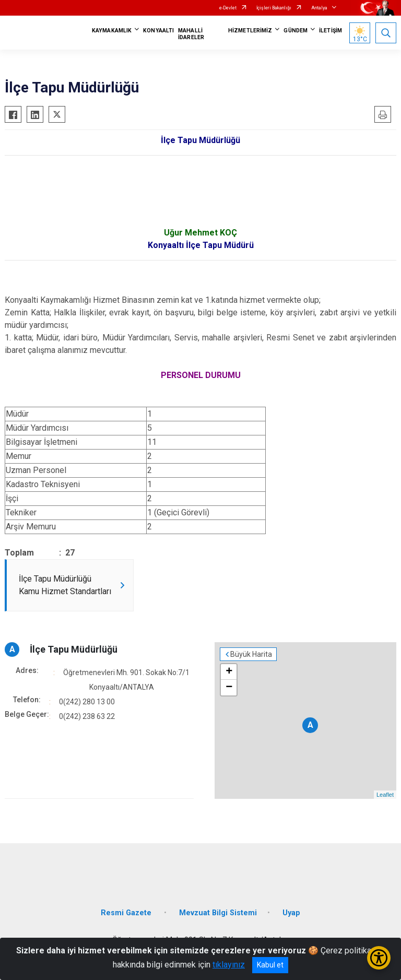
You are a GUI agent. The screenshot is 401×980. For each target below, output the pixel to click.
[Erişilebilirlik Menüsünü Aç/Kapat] (379, 958)
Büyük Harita (251, 654)
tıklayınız (229, 965)
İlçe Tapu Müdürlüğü (74, 649)
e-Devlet (228, 8)
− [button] (229, 688)
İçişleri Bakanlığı (274, 8)
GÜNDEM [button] (296, 31)
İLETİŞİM (331, 31)
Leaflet (385, 795)
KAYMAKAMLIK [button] (112, 31)
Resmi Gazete (127, 913)
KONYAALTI (158, 31)
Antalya (319, 8)
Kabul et (270, 965)
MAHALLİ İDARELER (191, 34)
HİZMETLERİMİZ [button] (250, 31)
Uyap (291, 913)
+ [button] (229, 672)
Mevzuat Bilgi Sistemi (218, 913)
